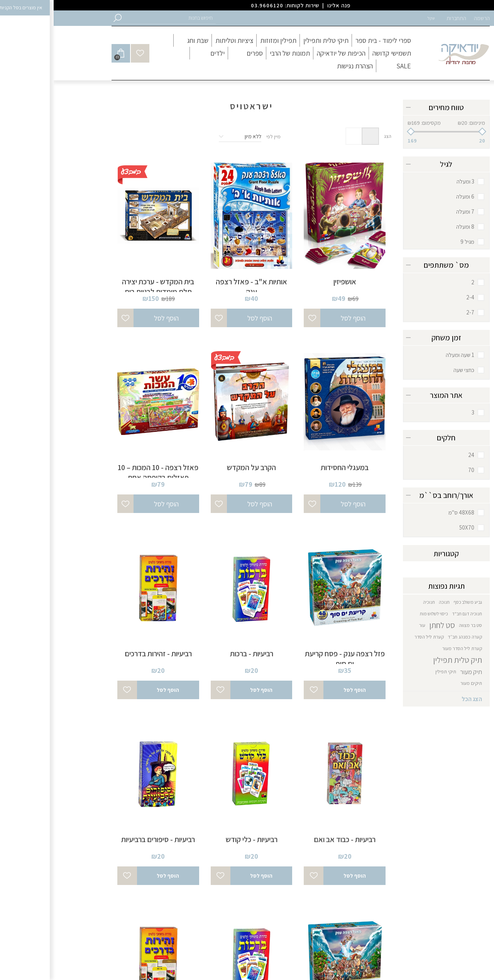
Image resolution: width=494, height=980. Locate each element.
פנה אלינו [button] (285, 5)
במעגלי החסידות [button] (291, 467)
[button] (116, 18)
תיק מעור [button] (417, 672)
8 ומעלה (412, 227)
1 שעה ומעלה (406, 355)
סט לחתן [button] (388, 625)
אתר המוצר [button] (392, 395)
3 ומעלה (412, 181)
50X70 (413, 527)
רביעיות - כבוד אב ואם (291, 839)
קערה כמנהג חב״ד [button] (411, 637)
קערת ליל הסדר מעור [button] (409, 648)
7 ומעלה (412, 211)
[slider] (393, 132)
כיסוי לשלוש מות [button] (380, 614)
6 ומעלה (412, 196)
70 (418, 470)
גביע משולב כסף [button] (414, 602)
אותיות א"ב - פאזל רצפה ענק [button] (198, 287)
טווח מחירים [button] (393, 107)
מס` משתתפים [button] (393, 265)
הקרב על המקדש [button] (198, 467)
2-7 (417, 312)
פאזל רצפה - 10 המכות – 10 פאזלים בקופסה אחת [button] (104, 472)
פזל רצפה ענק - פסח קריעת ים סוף (291, 659)
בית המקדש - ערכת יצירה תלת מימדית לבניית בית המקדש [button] (104, 292)
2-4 (417, 297)
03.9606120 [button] (213, 5)
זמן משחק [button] (393, 338)
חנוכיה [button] (375, 602)
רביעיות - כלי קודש (198, 839)
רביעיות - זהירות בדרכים (105, 654)
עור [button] (369, 625)
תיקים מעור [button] (418, 683)
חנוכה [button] (391, 602)
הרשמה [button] (428, 18)
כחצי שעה (410, 370)
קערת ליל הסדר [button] (376, 637)
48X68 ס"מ (408, 512)
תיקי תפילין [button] (392, 672)
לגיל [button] (392, 164)
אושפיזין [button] (291, 282)
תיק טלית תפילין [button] (404, 660)
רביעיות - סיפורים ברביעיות (104, 839)
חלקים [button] (392, 438)
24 (418, 455)
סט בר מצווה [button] (417, 625)
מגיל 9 (414, 242)
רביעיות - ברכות (198, 654)
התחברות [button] (403, 18)
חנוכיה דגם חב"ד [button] (413, 614)
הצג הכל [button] (418, 699)
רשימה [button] (300, 136)
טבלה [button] (317, 136)
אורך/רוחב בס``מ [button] (392, 495)
